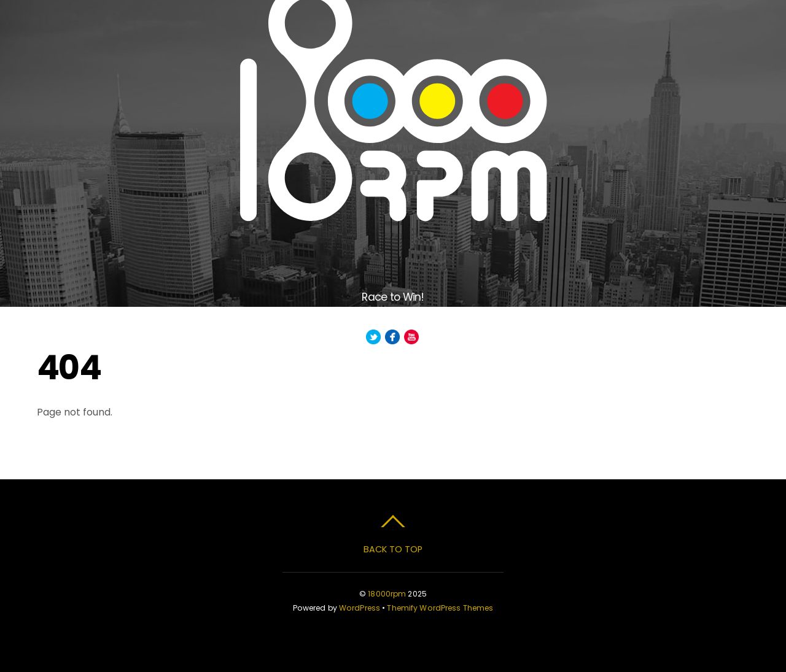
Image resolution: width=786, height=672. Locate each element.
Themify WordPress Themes (440, 608)
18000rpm (387, 594)
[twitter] (373, 337)
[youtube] (411, 337)
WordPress (360, 608)
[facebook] (392, 337)
